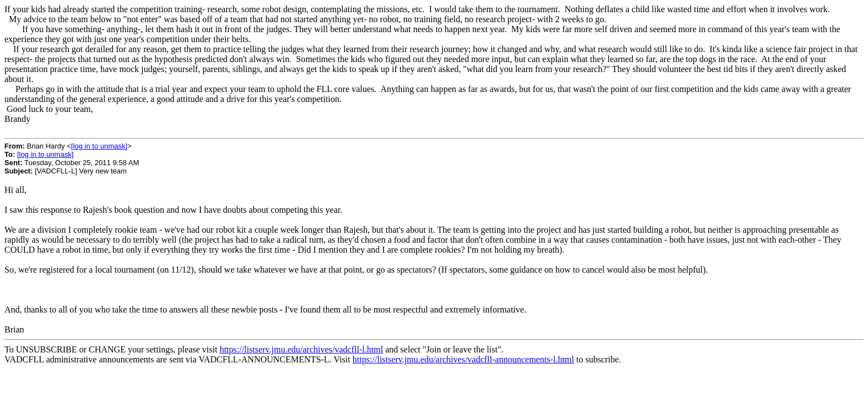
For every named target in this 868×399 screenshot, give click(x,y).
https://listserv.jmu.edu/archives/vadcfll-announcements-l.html (463, 359)
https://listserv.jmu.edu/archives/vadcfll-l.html (301, 349)
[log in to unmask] (99, 146)
